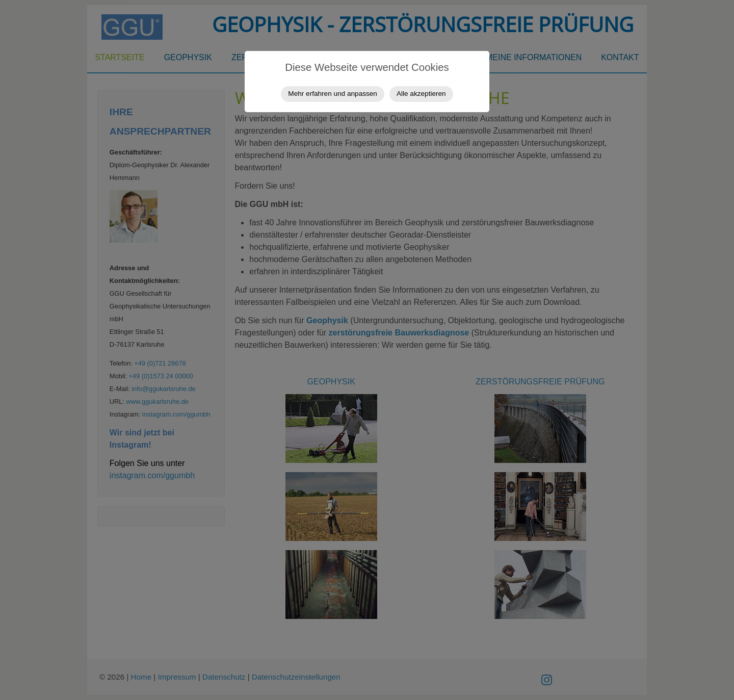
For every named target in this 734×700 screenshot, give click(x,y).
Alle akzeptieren (421, 94)
